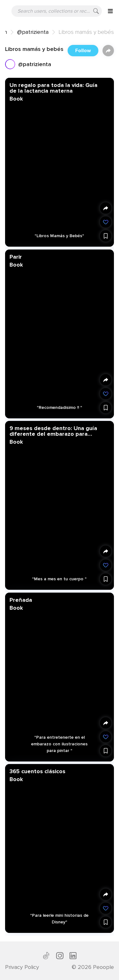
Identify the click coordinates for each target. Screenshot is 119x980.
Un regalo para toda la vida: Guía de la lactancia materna (53, 88)
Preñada (21, 600)
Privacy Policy (22, 967)
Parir (16, 256)
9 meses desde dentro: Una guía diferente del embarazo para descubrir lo (53, 431)
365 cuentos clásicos (37, 771)
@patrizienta (33, 32)
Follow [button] (83, 51)
